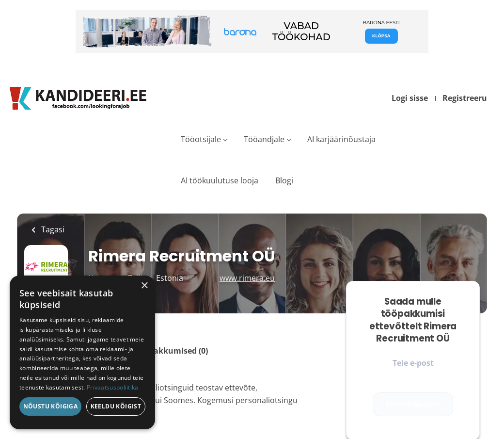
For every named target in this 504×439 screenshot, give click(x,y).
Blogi (284, 180)
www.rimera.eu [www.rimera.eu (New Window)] (247, 278)
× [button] (144, 286)
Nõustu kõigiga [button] (51, 406)
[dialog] (82, 352)
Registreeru (465, 98)
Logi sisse (410, 98)
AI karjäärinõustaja (341, 139)
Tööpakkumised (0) (171, 351)
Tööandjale (264, 139)
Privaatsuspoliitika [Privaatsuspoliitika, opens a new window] (113, 387)
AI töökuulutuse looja (220, 180)
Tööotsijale (201, 139)
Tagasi (52, 229)
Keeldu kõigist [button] (116, 406)
